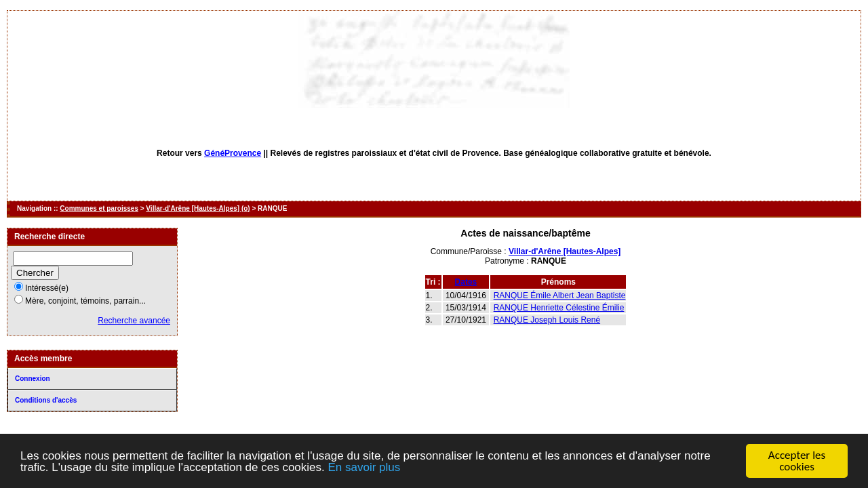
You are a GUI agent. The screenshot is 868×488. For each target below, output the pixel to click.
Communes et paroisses (99, 208)
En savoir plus (364, 470)
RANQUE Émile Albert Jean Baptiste (560, 296)
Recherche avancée (134, 321)
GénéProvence (233, 153)
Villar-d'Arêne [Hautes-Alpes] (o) (198, 208)
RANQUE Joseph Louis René (547, 320)
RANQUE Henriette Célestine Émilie (559, 308)
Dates (466, 282)
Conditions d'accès (46, 400)
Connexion (33, 379)
